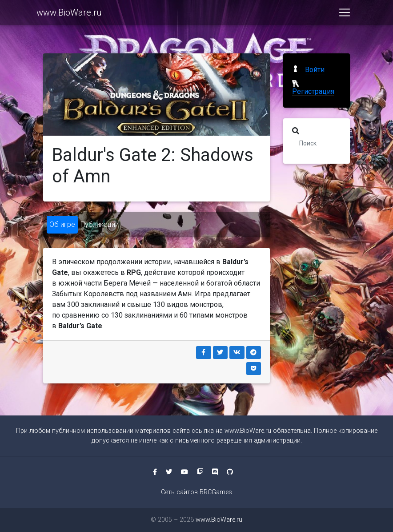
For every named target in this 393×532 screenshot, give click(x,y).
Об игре (62, 224)
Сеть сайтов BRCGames (196, 492)
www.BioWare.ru (69, 14)
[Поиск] (318, 143)
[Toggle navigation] (345, 14)
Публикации (100, 224)
